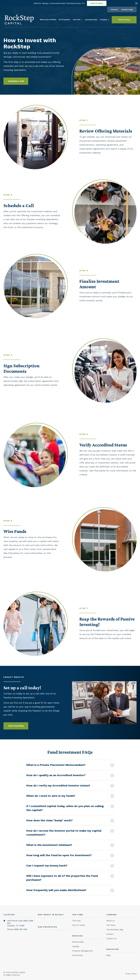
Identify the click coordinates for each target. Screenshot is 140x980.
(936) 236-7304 (21, 929)
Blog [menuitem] (108, 955)
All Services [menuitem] (77, 955)
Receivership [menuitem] (78, 942)
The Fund (77, 20)
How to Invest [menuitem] (79, 925)
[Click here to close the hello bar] (136, 3)
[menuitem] (114, 9)
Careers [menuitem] (110, 934)
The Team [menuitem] (111, 925)
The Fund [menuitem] (76, 921)
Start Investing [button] (124, 20)
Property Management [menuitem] (82, 951)
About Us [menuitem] (110, 921)
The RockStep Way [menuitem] (115, 930)
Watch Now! (97, 3)
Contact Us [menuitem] (111, 939)
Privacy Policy (131, 974)
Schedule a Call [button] (16, 81)
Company (105, 20)
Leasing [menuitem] (76, 946)
